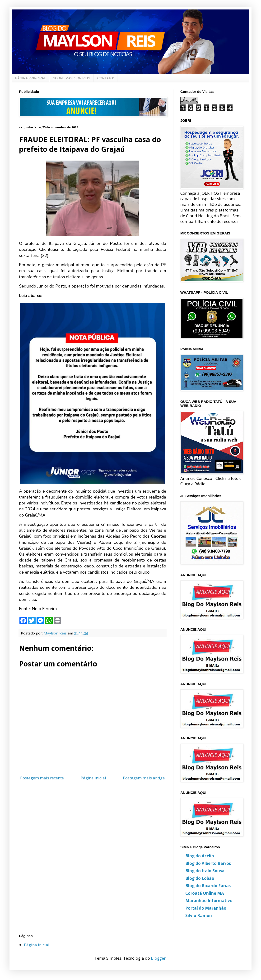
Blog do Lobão (200, 878)
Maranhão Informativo (209, 901)
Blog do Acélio (200, 856)
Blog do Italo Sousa (205, 871)
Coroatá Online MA (205, 893)
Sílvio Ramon (199, 915)
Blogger (158, 958)
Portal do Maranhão (206, 908)
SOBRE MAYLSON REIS (72, 78)
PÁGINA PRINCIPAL (30, 78)
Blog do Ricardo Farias (208, 886)
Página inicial (93, 778)
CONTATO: (106, 78)
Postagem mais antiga (144, 778)
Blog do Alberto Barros (208, 863)
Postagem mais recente (42, 778)
